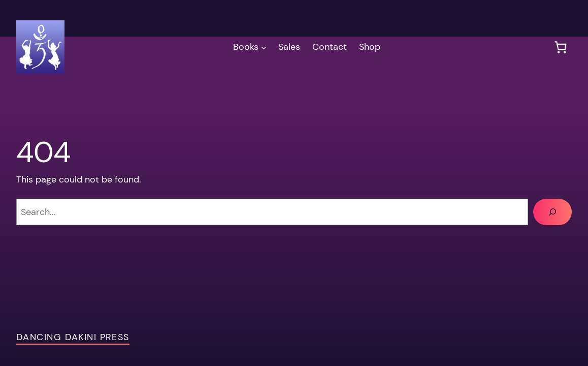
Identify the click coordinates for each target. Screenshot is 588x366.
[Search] (552, 212)
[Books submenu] (264, 47)
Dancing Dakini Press (73, 337)
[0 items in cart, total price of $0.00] (560, 47)
